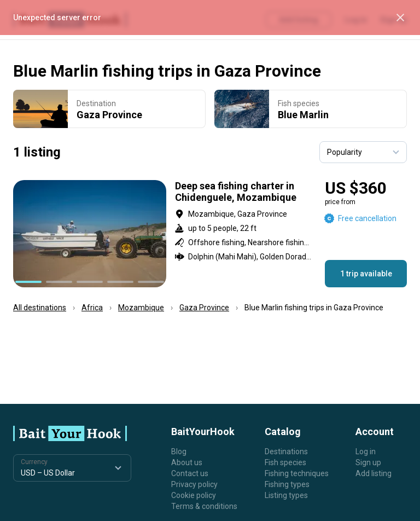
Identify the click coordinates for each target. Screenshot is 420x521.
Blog (179, 451)
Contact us (190, 473)
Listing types (286, 495)
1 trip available (366, 274)
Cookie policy (194, 495)
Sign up (368, 462)
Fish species (285, 462)
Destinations (286, 451)
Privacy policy (194, 484)
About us (187, 462)
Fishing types (287, 484)
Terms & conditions (204, 506)
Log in (366, 451)
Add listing (374, 473)
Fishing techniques (297, 473)
